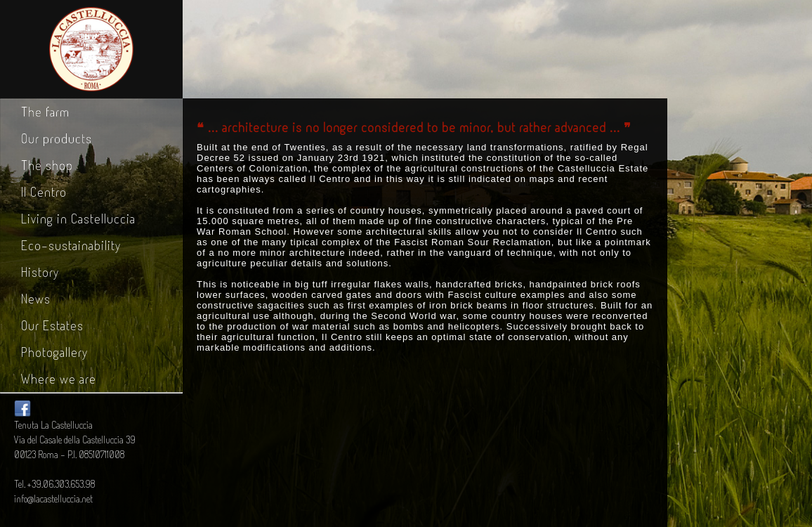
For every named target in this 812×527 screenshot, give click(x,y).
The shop (47, 165)
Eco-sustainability (71, 245)
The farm (45, 112)
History (40, 272)
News (36, 299)
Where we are (59, 379)
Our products (57, 138)
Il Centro (44, 192)
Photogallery (54, 352)
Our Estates (52, 325)
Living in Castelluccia (78, 219)
